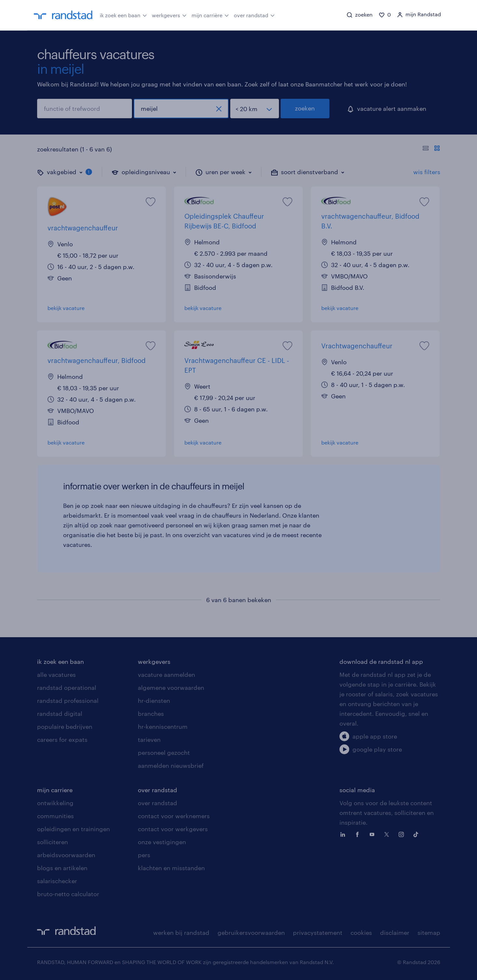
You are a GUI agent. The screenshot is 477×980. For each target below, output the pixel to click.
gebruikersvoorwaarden (251, 933)
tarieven (149, 740)
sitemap (429, 933)
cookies (361, 933)
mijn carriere (55, 790)
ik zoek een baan (123, 15)
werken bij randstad (181, 933)
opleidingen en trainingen (73, 829)
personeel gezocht (164, 753)
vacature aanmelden (166, 675)
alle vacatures (56, 675)
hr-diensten (154, 701)
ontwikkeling (55, 803)
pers (144, 855)
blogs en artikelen (62, 868)
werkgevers (169, 15)
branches (151, 714)
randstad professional (68, 701)
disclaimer (395, 933)
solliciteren (53, 842)
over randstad (254, 15)
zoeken (305, 108)
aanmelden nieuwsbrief (171, 766)
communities (55, 816)
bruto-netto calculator (68, 894)
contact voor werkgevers (173, 829)
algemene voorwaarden (171, 688)
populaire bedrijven (65, 727)
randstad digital (60, 714)
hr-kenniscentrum (163, 727)
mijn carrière (210, 15)
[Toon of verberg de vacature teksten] (431, 149)
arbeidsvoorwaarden (66, 855)
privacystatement (318, 933)
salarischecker (57, 881)
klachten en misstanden (171, 868)
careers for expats (62, 740)
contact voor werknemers (174, 816)
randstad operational (67, 688)
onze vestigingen (162, 842)
